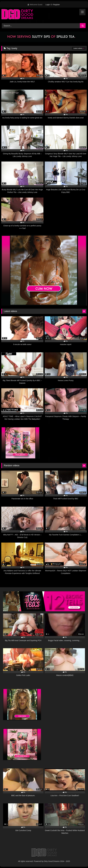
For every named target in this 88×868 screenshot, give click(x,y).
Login (48, 5)
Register (56, 5)
